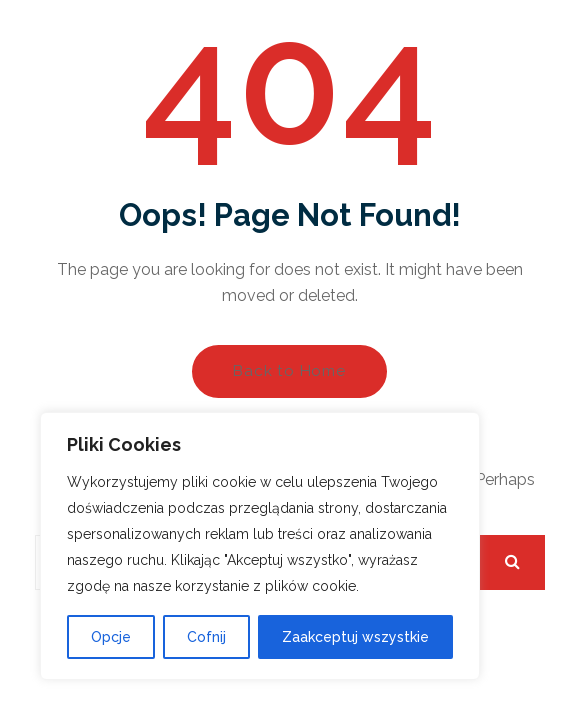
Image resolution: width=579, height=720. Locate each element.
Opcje (111, 637)
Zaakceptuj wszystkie (355, 637)
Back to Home (289, 371)
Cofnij (206, 637)
